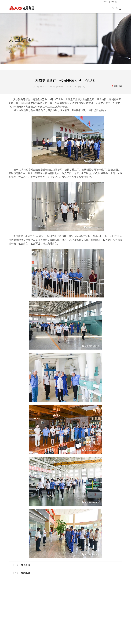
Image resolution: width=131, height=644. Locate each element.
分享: (82, 86)
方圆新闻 (18, 46)
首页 (10, 46)
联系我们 (115, 2)
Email (105, 2)
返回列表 (116, 86)
